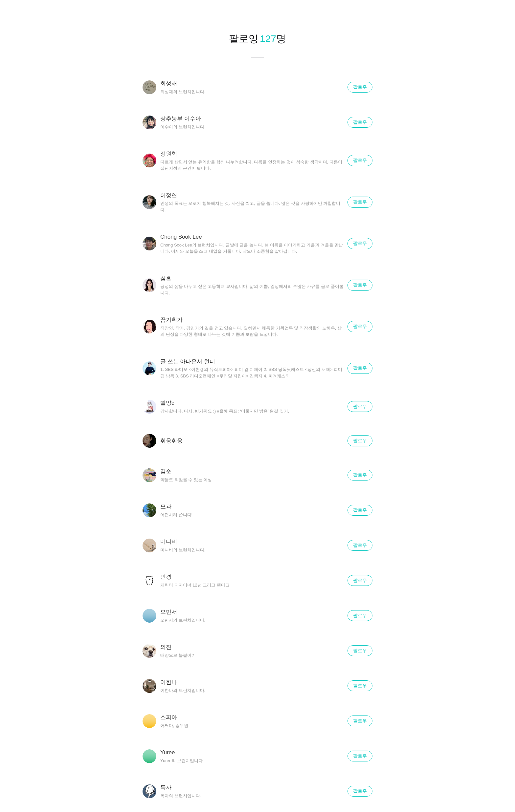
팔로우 (360, 87)
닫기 (502, 13)
